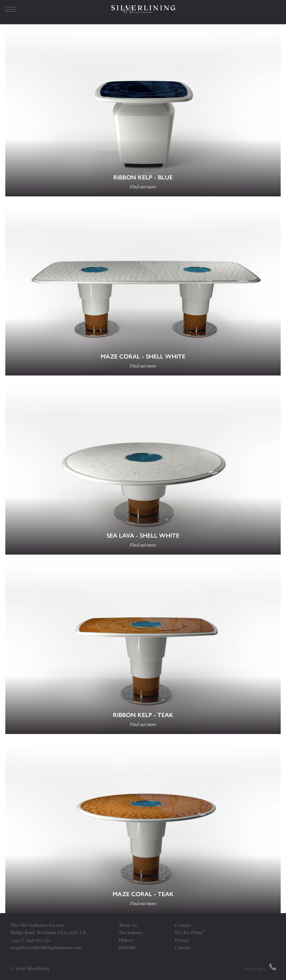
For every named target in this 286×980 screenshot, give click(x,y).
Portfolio (127, 947)
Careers (182, 947)
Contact (183, 925)
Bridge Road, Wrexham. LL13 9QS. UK (49, 932)
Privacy (182, 940)
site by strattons (259, 968)
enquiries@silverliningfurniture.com (46, 947)
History (126, 940)
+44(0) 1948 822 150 (31, 940)
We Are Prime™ (190, 932)
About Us (128, 925)
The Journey (131, 932)
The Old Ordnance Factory (37, 925)
